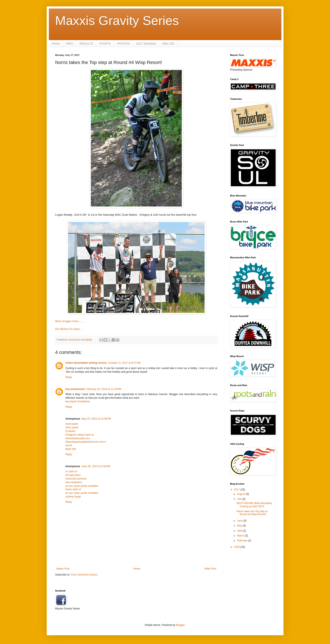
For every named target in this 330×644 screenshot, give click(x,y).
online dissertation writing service (86, 363)
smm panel (72, 424)
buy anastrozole (75, 389)
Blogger (180, 625)
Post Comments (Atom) (84, 575)
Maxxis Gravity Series (117, 21)
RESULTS (86, 44)
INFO (70, 44)
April (240, 531)
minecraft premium (76, 479)
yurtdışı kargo (73, 497)
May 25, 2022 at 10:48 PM (96, 419)
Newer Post (63, 569)
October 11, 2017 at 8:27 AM (124, 363)
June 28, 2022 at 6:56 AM (96, 466)
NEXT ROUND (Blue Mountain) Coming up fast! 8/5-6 (254, 505)
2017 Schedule (146, 44)
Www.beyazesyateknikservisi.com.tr (86, 442)
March (241, 536)
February (242, 541)
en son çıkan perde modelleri (82, 486)
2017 (237, 490)
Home (56, 44)
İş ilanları (71, 431)
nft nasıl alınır (73, 475)
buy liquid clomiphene (78, 401)
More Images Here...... (69, 321)
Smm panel (72, 427)
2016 (237, 547)
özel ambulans (74, 482)
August (241, 494)
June (240, 521)
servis (69, 445)
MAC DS (168, 44)
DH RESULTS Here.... (69, 329)
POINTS (105, 44)
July (240, 499)
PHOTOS (123, 44)
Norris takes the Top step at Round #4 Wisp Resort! (252, 513)
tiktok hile (71, 449)
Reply (69, 377)
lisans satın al (73, 489)
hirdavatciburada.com (78, 438)
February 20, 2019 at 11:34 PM (104, 389)
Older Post (210, 569)
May (240, 526)
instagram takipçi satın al (80, 435)
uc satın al (71, 471)
